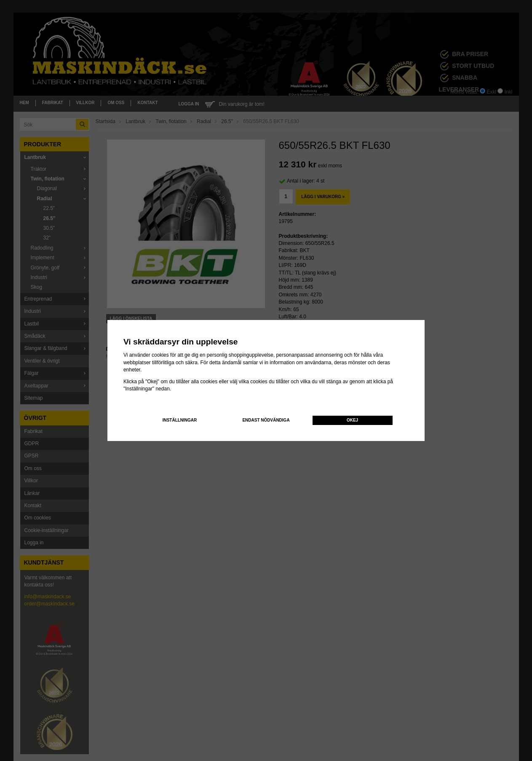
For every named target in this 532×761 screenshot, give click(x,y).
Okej (352, 420)
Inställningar (180, 420)
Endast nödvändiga (266, 420)
